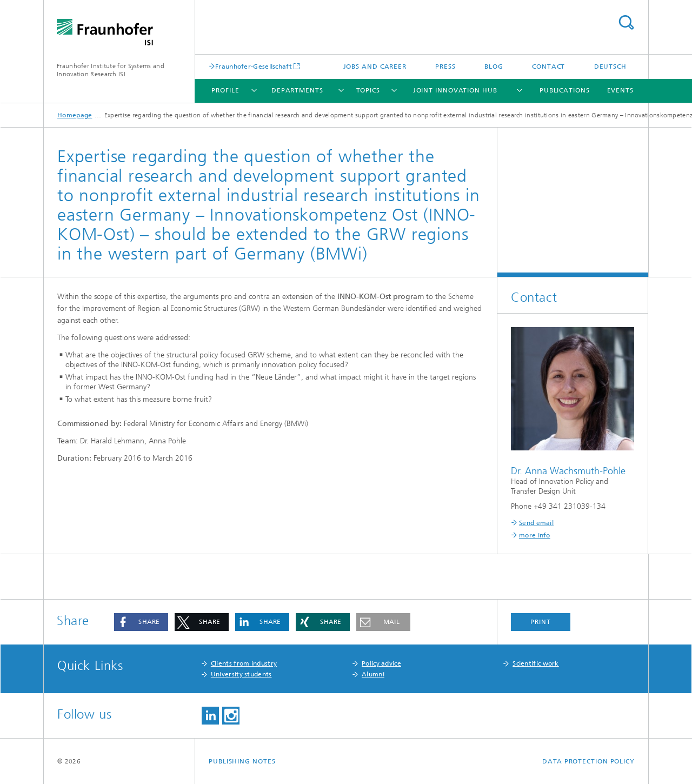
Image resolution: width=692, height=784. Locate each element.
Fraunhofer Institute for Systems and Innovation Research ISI (111, 70)
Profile (225, 90)
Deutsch (610, 67)
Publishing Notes (242, 761)
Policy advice (381, 663)
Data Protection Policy (588, 761)
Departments (297, 90)
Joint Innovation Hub (455, 90)
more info (535, 535)
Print (541, 622)
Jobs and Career (375, 67)
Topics (368, 90)
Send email (536, 523)
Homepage (75, 115)
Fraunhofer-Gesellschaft (254, 66)
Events (620, 90)
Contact (548, 67)
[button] (141, 622)
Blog (494, 67)
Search (626, 22)
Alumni (373, 674)
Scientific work (536, 663)
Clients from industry (244, 663)
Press (445, 67)
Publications (565, 90)
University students (241, 674)
